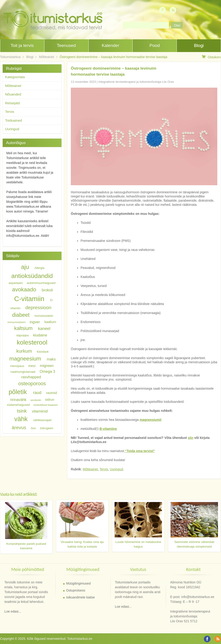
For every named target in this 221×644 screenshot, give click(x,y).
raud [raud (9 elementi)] (37, 393)
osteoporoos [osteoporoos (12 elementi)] (32, 383)
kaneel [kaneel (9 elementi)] (44, 329)
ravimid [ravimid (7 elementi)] (51, 393)
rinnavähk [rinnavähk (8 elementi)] (18, 400)
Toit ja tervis (22, 45)
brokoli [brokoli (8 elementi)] (47, 290)
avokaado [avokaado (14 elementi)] (24, 289)
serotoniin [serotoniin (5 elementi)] (36, 400)
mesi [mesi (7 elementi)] (32, 366)
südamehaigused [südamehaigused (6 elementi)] (18, 405)
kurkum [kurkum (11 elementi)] (24, 351)
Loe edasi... (13, 611)
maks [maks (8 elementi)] (51, 359)
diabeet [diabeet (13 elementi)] (21, 315)
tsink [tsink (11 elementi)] (22, 411)
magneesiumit (150, 420)
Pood (155, 45)
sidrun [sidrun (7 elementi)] (50, 400)
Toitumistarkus (10, 57)
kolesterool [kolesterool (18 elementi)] (32, 342)
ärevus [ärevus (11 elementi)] (19, 427)
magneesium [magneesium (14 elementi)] (25, 359)
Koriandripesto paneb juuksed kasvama (26, 546)
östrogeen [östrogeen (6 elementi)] (47, 428)
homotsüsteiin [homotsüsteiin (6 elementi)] (44, 316)
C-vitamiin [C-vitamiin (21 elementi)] (29, 299)
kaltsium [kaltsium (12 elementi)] (23, 328)
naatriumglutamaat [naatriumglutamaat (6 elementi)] (23, 371)
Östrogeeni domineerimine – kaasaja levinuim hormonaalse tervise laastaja (114, 57)
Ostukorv (211, 57)
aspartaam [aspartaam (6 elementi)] (16, 283)
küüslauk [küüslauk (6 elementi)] (43, 352)
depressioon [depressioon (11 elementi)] (38, 307)
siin (190, 438)
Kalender (110, 45)
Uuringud (117, 469)
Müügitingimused (78, 583)
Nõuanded (13, 94)
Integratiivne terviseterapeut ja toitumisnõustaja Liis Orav (136, 82)
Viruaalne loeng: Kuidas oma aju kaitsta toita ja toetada (82, 544)
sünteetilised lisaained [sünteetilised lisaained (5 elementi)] (45, 405)
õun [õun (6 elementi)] (34, 428)
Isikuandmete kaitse (81, 597)
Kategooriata (15, 77)
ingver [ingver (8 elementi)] (35, 322)
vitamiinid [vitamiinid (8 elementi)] (40, 411)
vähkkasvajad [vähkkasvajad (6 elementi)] (42, 420)
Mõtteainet (46, 57)
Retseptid (12, 103)
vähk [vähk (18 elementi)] (21, 419)
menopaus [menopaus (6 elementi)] (17, 366)
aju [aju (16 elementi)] (25, 267)
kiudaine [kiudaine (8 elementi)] (40, 335)
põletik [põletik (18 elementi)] (18, 392)
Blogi (199, 45)
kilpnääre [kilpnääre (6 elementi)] (23, 335)
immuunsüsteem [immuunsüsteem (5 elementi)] (17, 322)
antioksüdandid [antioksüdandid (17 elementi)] (32, 276)
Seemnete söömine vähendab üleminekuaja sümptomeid (194, 544)
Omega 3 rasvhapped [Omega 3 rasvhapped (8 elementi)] (38, 374)
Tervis (104, 469)
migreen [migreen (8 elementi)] (47, 366)
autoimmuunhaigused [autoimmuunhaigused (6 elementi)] (41, 283)
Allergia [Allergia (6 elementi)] (39, 268)
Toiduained (14, 120)
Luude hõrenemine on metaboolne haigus (138, 544)
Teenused (66, 45)
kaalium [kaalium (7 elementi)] (50, 322)
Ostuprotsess (76, 590)
